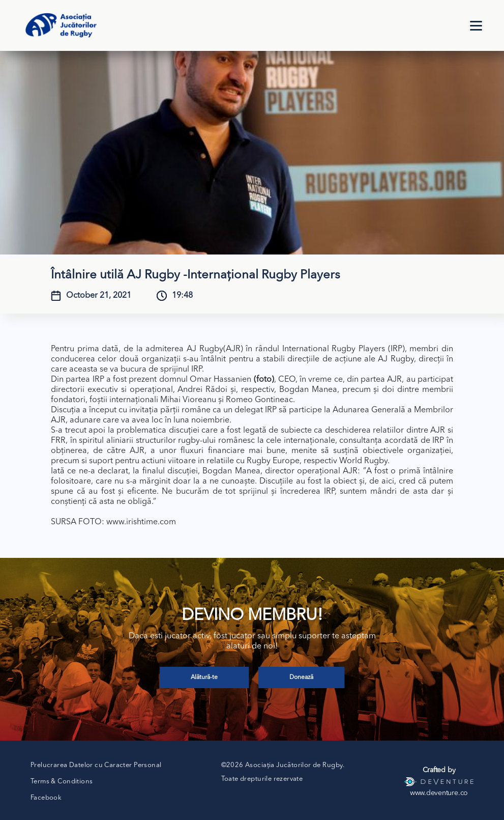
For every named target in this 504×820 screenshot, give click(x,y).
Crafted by (439, 770)
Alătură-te (204, 677)
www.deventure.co (439, 793)
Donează (301, 677)
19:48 (182, 296)
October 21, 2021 (99, 296)
